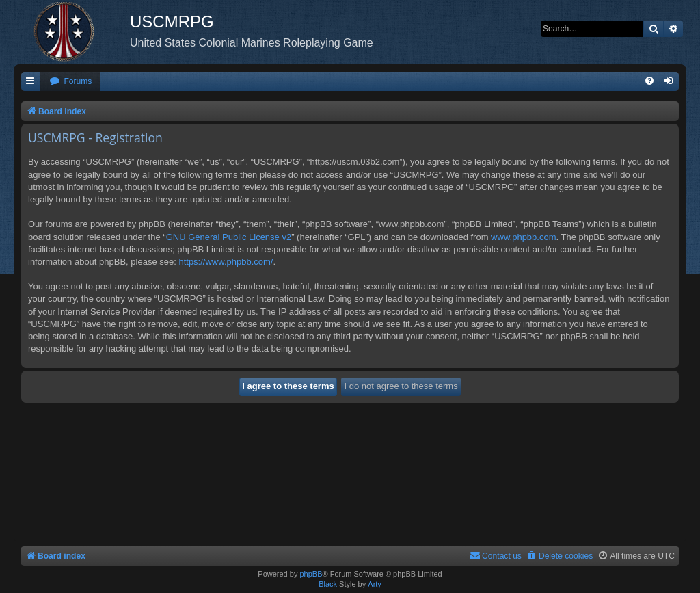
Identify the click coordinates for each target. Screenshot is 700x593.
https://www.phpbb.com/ (226, 262)
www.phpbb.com (523, 237)
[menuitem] (70, 82)
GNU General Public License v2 (229, 237)
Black (328, 584)
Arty (375, 584)
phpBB (311, 574)
